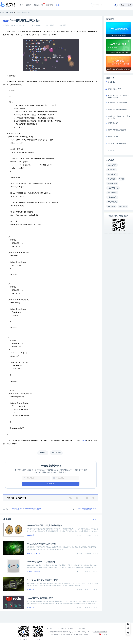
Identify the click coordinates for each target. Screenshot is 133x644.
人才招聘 (61, 629)
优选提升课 (39, 5)
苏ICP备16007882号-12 (100, 632)
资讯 (58, 5)
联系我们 (71, 629)
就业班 (29, 5)
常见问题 (82, 629)
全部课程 (50, 5)
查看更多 (112, 151)
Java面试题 (30, 535)
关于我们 (50, 629)
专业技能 (37, 553)
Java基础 (30, 553)
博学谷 (84, 441)
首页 (21, 5)
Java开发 (37, 571)
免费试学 (51, 484)
